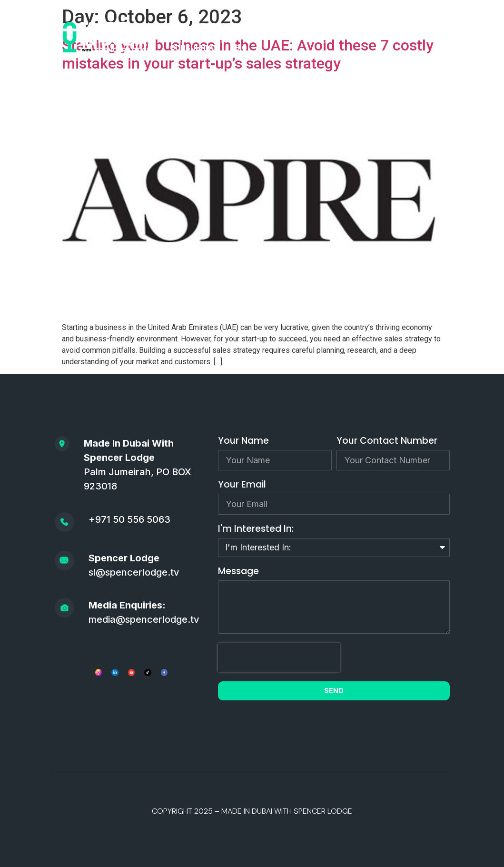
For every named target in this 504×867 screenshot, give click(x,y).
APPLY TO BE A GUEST (295, 26)
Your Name (243, 442)
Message (238, 572)
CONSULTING (193, 48)
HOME (171, 26)
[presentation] (279, 658)
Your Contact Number (387, 442)
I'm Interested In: (256, 530)
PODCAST (218, 26)
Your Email (242, 485)
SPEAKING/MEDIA (384, 26)
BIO (241, 48)
